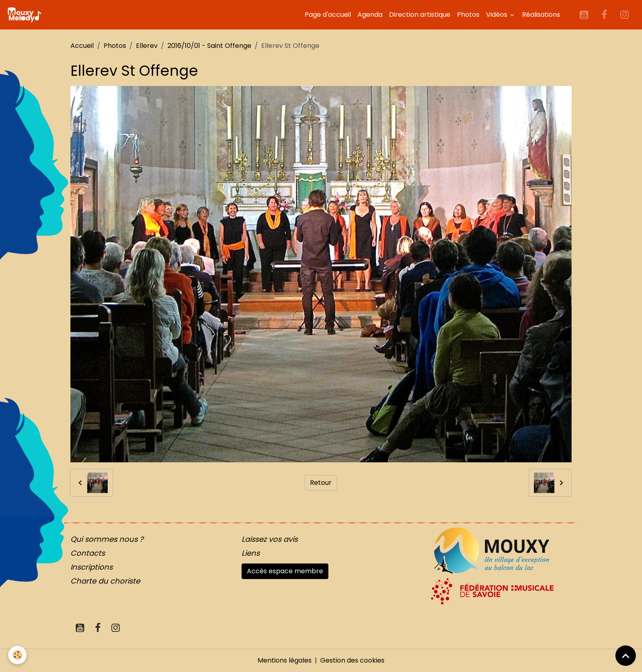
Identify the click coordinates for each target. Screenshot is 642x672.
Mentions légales (285, 660)
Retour (321, 483)
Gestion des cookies (352, 660)
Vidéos (497, 15)
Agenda (370, 15)
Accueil (82, 46)
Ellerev (147, 46)
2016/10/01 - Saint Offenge (209, 46)
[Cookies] (17, 655)
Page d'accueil (328, 15)
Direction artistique (420, 15)
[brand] (26, 15)
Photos (468, 15)
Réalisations (541, 15)
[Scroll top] (626, 656)
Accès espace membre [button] (285, 571)
